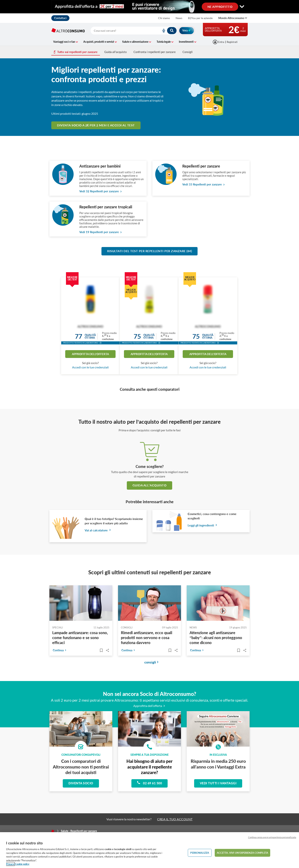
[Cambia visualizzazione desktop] (149, 7)
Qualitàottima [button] (90, 336)
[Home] (53, 831)
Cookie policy (22, 864)
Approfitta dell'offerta (90, 354)
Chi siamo (164, 18)
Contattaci (60, 18)
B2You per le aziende (200, 18)
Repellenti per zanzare (201, 166)
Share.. (107, 650)
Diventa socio (81, 783)
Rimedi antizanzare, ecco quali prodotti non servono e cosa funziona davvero (147, 638)
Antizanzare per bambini (100, 166)
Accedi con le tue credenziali (90, 367)
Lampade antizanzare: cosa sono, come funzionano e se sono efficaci (80, 638)
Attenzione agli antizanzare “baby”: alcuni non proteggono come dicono (216, 638)
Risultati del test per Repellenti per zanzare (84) (149, 251)
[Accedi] (219, 42)
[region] (149, 850)
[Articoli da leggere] (101, 650)
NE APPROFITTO (220, 6)
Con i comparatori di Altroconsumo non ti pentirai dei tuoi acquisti (81, 767)
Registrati (232, 42)
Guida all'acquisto (115, 52)
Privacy (10, 864)
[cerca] (121, 31)
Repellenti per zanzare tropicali (106, 207)
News (179, 18)
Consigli (188, 52)
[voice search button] (162, 31)
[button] (100, 343)
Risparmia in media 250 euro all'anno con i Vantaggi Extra (218, 764)
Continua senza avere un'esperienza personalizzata (272, 837)
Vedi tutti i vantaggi (218, 783)
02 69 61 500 (149, 783)
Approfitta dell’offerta (150, 706)
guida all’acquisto (149, 485)
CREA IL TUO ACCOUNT (175, 819)
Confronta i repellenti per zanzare (155, 52)
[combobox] (134, 31)
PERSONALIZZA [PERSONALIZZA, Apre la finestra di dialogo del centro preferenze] (200, 853)
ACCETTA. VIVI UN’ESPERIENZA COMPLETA (242, 853)
